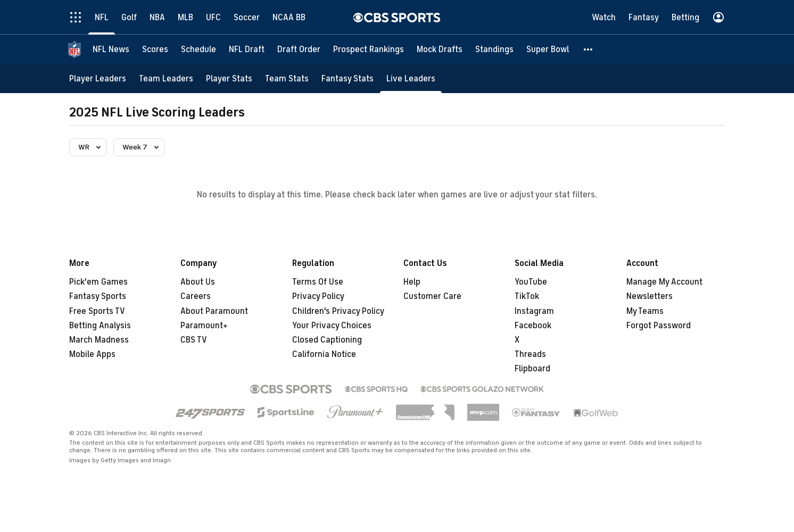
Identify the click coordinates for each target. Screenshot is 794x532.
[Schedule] (198, 49)
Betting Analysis (100, 326)
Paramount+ (204, 326)
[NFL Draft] (247, 49)
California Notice (324, 354)
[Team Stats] (287, 78)
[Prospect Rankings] (369, 49)
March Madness (99, 340)
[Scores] (155, 49)
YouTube (531, 282)
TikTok (527, 296)
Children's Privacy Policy (338, 311)
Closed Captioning (327, 340)
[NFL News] (111, 49)
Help (412, 282)
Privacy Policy (318, 296)
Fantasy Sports (98, 296)
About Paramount (214, 311)
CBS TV (194, 340)
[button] (589, 49)
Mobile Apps (92, 354)
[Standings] (494, 49)
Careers (196, 296)
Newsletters (650, 296)
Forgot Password (659, 326)
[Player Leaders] (98, 78)
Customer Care (432, 296)
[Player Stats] (229, 78)
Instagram (534, 311)
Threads (530, 354)
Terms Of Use (318, 282)
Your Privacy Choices (332, 326)
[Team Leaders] (166, 78)
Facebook (533, 326)
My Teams (645, 311)
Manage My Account (664, 282)
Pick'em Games (98, 282)
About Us (198, 282)
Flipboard (532, 369)
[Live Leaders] (411, 78)
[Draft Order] (299, 49)
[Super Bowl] (548, 49)
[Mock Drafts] (440, 49)
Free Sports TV (97, 311)
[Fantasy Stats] (348, 78)
